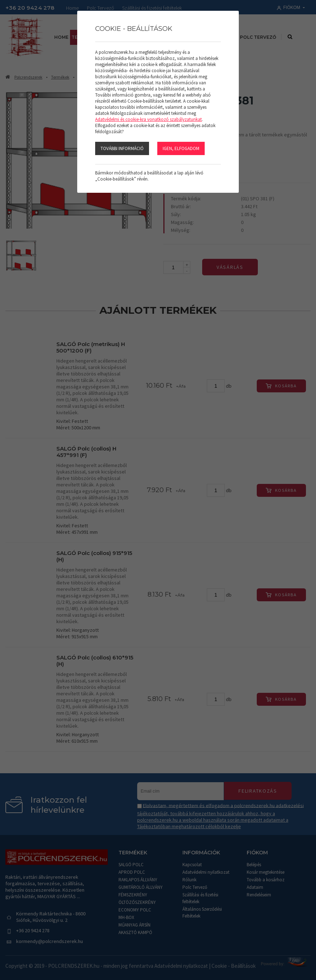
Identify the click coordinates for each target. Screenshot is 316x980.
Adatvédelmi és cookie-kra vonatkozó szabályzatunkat (148, 119)
